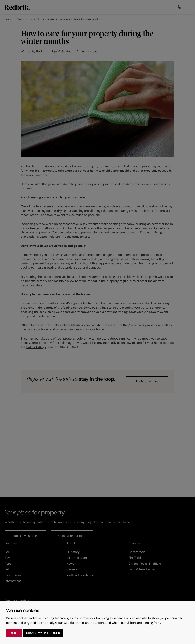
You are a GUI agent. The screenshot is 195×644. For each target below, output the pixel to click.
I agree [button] (14, 633)
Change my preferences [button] (43, 633)
